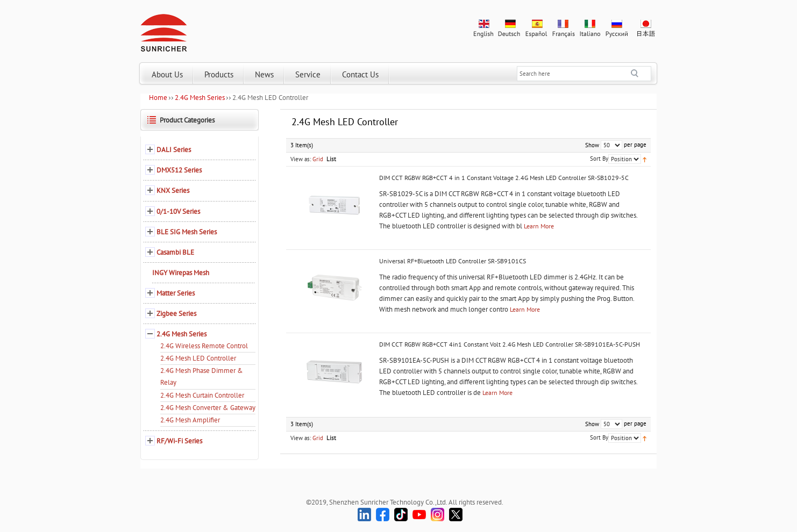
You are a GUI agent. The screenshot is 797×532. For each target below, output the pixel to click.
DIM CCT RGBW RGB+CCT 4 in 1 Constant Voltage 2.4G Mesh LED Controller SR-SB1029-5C (504, 178)
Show (592, 145)
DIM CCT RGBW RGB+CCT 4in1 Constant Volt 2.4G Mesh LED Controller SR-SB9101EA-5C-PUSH (510, 344)
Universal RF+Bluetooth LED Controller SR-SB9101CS (453, 261)
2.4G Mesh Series (200, 98)
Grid (318, 159)
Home (158, 98)
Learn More (539, 226)
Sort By (599, 159)
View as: (301, 159)
